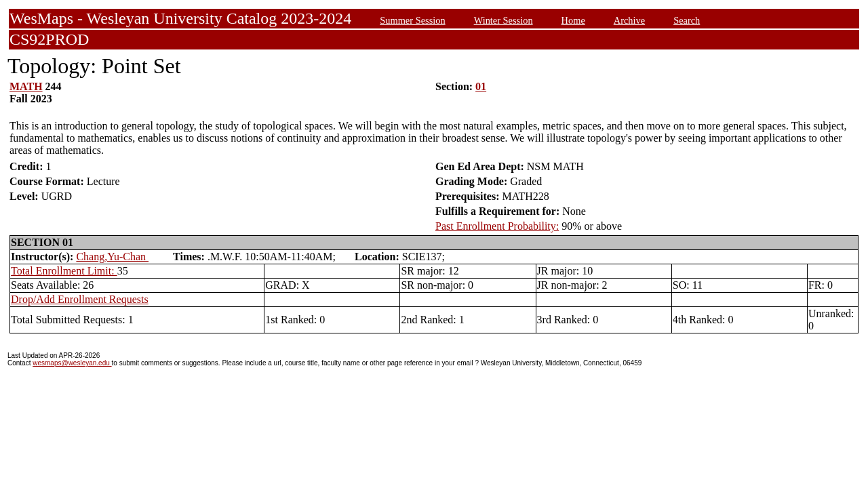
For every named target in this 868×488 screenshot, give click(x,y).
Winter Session (504, 20)
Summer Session (412, 20)
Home (573, 20)
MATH (26, 86)
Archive (629, 20)
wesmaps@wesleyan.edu (72, 363)
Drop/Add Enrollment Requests (80, 299)
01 (481, 86)
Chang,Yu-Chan (112, 257)
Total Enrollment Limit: (64, 271)
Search (687, 20)
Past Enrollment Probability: (497, 226)
